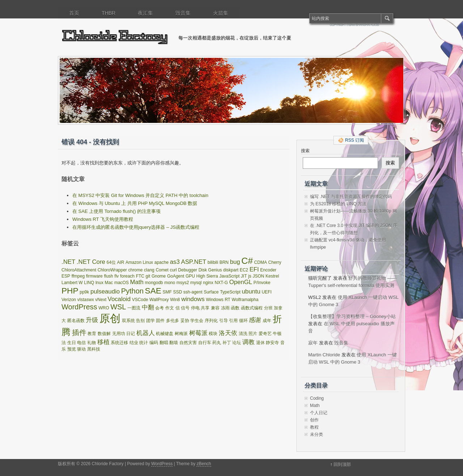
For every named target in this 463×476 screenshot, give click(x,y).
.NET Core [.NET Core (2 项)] (91, 262)
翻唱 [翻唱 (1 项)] (164, 343)
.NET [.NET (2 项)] (68, 262)
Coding (317, 398)
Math (315, 406)
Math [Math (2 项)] (137, 282)
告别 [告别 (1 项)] (140, 321)
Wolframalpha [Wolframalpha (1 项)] (245, 300)
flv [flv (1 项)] (116, 276)
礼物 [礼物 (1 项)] (92, 343)
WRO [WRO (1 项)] (104, 308)
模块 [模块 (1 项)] (213, 334)
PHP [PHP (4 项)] (70, 291)
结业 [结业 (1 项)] (134, 343)
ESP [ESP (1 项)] (66, 276)
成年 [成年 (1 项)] (267, 321)
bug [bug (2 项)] (235, 262)
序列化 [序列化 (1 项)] (211, 321)
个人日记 (319, 413)
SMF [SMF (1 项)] (167, 292)
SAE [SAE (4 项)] (153, 291)
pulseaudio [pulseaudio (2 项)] (105, 291)
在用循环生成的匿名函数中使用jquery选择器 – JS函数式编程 (136, 227)
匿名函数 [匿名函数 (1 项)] (76, 321)
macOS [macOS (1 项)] (122, 283)
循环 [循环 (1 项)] (243, 321)
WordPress (162, 464)
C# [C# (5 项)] (247, 261)
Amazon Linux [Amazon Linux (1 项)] (139, 262)
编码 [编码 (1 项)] (154, 343)
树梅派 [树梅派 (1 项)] (181, 334)
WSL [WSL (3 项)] (118, 307)
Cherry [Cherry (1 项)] (275, 262)
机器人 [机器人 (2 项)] (146, 333)
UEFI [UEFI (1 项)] (266, 292)
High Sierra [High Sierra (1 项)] (207, 276)
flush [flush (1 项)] (108, 276)
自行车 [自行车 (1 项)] (205, 343)
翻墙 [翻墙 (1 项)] (174, 343)
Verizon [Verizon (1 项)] (69, 300)
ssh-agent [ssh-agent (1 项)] (193, 292)
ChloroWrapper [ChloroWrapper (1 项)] (112, 270)
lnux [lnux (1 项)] (99, 283)
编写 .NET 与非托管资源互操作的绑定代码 (351, 197)
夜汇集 (145, 13)
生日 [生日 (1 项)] (72, 343)
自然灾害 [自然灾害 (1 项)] (188, 343)
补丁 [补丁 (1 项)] (227, 343)
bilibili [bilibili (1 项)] (213, 262)
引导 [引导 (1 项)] (224, 321)
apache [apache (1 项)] (162, 262)
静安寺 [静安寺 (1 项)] (272, 343)
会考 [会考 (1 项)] (160, 308)
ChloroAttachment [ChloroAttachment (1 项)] (79, 270)
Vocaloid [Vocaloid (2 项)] (119, 299)
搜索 (305, 151)
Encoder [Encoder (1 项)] (268, 270)
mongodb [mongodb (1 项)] (154, 283)
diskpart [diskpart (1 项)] (231, 270)
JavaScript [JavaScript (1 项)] (229, 276)
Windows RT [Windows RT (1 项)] (218, 300)
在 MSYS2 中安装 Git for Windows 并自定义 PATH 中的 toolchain (140, 195)
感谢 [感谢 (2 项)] (255, 320)
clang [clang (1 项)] (149, 270)
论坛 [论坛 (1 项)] (237, 343)
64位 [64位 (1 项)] (111, 262)
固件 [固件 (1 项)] (160, 321)
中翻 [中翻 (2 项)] (148, 307)
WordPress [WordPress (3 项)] (79, 307)
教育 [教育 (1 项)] (92, 334)
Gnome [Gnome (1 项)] (159, 276)
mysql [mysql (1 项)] (196, 283)
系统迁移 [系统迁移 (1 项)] (119, 343)
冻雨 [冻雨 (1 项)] (225, 308)
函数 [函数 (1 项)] (235, 308)
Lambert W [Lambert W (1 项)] (72, 283)
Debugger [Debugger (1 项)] (188, 270)
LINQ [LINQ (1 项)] (89, 283)
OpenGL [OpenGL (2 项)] (241, 282)
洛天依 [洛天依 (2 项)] (228, 333)
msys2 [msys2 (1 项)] (183, 283)
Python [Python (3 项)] (132, 291)
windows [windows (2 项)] (193, 299)
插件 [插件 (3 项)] (79, 333)
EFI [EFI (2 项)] (254, 269)
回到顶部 (342, 464)
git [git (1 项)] (148, 276)
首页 (74, 13)
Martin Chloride (324, 355)
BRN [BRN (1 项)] (224, 262)
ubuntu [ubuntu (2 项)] (251, 291)
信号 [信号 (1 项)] (185, 308)
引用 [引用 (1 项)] (233, 321)
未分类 (317, 434)
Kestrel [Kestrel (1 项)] (272, 276)
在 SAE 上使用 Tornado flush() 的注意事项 (116, 211)
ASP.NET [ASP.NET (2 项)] (194, 262)
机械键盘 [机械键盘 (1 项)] (165, 334)
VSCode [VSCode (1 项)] (140, 300)
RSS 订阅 (354, 140)
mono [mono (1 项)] (170, 283)
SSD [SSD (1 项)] (178, 292)
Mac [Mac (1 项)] (109, 283)
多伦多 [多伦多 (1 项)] (173, 321)
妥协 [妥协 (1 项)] (185, 321)
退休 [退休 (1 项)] (260, 343)
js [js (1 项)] (250, 276)
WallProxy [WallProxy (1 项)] (159, 300)
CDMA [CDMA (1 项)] (261, 262)
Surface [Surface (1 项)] (211, 292)
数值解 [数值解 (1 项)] (104, 334)
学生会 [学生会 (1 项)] (197, 321)
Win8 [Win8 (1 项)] (175, 300)
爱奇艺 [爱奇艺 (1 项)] (265, 334)
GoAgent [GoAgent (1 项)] (176, 276)
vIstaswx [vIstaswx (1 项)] (86, 300)
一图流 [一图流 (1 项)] (134, 308)
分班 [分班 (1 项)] (268, 308)
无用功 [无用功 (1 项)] (119, 334)
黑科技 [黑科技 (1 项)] (94, 349)
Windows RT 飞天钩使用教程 (103, 219)
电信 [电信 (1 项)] (81, 343)
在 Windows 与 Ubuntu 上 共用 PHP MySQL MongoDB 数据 (135, 203)
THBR (109, 13)
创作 (314, 420)
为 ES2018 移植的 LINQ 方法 (338, 204)
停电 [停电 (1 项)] (195, 308)
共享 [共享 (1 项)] (205, 308)
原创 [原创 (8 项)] (110, 318)
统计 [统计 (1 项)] (144, 343)
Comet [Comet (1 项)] (162, 270)
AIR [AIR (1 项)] (120, 262)
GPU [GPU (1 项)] (190, 276)
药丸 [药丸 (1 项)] (217, 343)
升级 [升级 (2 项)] (92, 320)
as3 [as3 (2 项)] (175, 262)
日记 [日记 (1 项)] (131, 334)
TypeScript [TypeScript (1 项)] (230, 292)
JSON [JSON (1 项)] (258, 276)
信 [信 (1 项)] (178, 308)
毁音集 (183, 13)
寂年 (313, 343)
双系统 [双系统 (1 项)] (128, 321)
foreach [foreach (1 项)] (127, 276)
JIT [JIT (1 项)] (244, 276)
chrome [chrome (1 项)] (135, 270)
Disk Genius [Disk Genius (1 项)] (210, 270)
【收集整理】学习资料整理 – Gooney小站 (352, 316)
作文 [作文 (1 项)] (170, 308)
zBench (204, 464)
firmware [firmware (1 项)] (94, 276)
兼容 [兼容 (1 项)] (215, 308)
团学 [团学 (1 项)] (150, 321)
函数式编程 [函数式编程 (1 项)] (252, 308)
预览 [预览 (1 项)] (72, 349)
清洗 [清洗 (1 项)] (243, 334)
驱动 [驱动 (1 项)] (81, 349)
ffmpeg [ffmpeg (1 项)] (78, 276)
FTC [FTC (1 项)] (140, 276)
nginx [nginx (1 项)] (208, 283)
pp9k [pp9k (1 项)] (84, 292)
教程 (314, 427)
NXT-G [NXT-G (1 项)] (221, 283)
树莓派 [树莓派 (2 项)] (198, 333)
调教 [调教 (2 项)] (249, 342)
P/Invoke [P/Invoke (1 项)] (262, 283)
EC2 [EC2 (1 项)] (244, 270)
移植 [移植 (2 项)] (103, 342)
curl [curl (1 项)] (173, 270)
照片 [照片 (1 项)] (253, 334)
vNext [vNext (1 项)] (101, 300)
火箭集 (221, 13)
